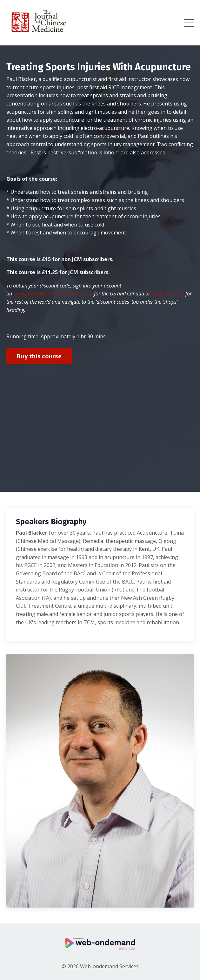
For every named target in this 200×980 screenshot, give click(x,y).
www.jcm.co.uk (168, 294)
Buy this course (39, 356)
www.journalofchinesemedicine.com (53, 294)
